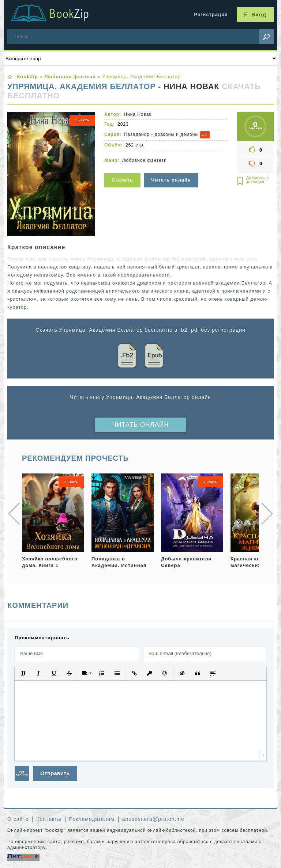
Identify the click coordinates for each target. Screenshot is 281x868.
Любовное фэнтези (144, 160)
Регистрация (211, 14)
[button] (23, 673)
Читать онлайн (141, 425)
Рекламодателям (92, 819)
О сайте (18, 819)
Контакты (49, 819)
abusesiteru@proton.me (153, 819)
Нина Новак (191, 87)
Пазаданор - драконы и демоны (161, 134)
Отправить (55, 773)
